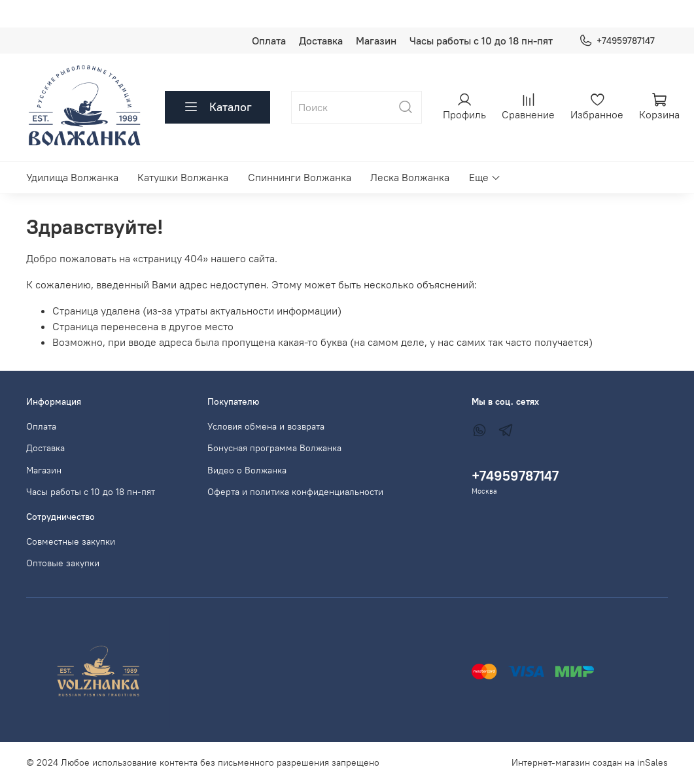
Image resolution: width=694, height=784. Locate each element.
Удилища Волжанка (72, 177)
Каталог (217, 107)
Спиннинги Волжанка (300, 177)
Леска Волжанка (410, 177)
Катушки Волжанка (183, 177)
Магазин (376, 41)
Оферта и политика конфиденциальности (295, 492)
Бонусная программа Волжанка (274, 448)
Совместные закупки (71, 541)
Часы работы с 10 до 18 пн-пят (481, 41)
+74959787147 (617, 41)
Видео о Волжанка (247, 470)
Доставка (321, 41)
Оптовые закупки (63, 563)
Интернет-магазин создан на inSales (590, 762)
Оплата (269, 41)
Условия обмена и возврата (266, 426)
